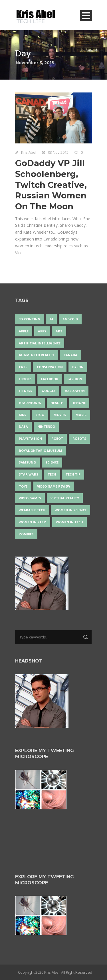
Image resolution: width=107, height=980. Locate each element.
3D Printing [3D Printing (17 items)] (30, 319)
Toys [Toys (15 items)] (23, 486)
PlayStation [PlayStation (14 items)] (30, 438)
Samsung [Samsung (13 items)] (27, 462)
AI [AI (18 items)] (51, 319)
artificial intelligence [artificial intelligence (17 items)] (40, 343)
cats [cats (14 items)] (23, 367)
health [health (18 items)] (57, 403)
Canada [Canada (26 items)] (70, 355)
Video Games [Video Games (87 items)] (30, 498)
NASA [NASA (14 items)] (23, 426)
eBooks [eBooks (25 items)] (25, 379)
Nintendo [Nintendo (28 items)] (46, 426)
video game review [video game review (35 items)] (54, 486)
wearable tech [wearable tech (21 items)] (32, 510)
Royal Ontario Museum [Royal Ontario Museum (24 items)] (41, 450)
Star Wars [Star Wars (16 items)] (29, 474)
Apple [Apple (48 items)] (24, 331)
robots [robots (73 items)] (79, 438)
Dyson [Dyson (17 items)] (78, 367)
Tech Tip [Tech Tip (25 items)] (73, 474)
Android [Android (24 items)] (70, 319)
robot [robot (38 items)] (57, 438)
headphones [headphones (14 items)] (30, 403)
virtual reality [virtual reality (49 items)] (65, 498)
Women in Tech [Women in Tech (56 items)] (69, 522)
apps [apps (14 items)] (42, 331)
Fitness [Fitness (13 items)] (26, 391)
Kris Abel (29, 152)
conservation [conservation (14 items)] (50, 367)
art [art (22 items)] (59, 331)
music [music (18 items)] (81, 415)
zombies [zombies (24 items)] (26, 534)
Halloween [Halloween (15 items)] (75, 391)
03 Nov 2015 (58, 152)
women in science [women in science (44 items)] (71, 510)
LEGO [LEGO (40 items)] (40, 415)
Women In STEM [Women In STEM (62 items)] (33, 522)
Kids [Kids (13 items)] (23, 415)
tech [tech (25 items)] (52, 474)
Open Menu (86, 16)
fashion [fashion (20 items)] (75, 379)
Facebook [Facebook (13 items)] (50, 379)
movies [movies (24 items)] (60, 415)
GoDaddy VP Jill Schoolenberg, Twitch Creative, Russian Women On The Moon (51, 185)
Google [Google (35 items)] (49, 391)
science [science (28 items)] (52, 462)
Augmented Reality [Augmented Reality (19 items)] (37, 355)
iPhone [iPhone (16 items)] (79, 403)
